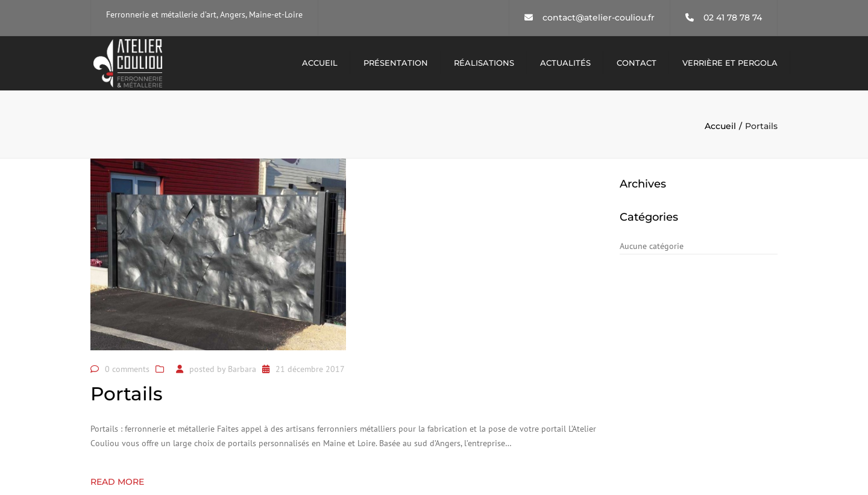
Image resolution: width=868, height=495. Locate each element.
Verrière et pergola (730, 63)
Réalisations (484, 63)
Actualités (565, 63)
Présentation (396, 63)
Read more (117, 482)
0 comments (127, 369)
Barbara (242, 369)
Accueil (320, 63)
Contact (637, 63)
